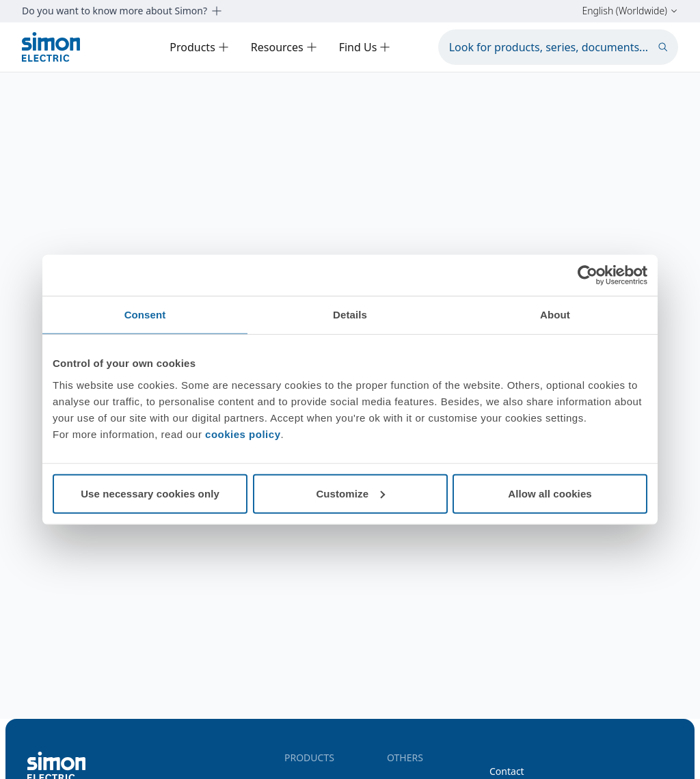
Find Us (365, 47)
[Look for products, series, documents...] (558, 47)
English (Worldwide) (630, 11)
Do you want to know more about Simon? (122, 11)
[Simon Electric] (51, 47)
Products (199, 47)
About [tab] (555, 315)
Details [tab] (350, 315)
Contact (507, 771)
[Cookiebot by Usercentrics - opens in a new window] (588, 275)
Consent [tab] (145, 315)
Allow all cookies (550, 493)
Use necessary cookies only (150, 493)
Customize (350, 493)
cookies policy (243, 434)
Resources (284, 47)
